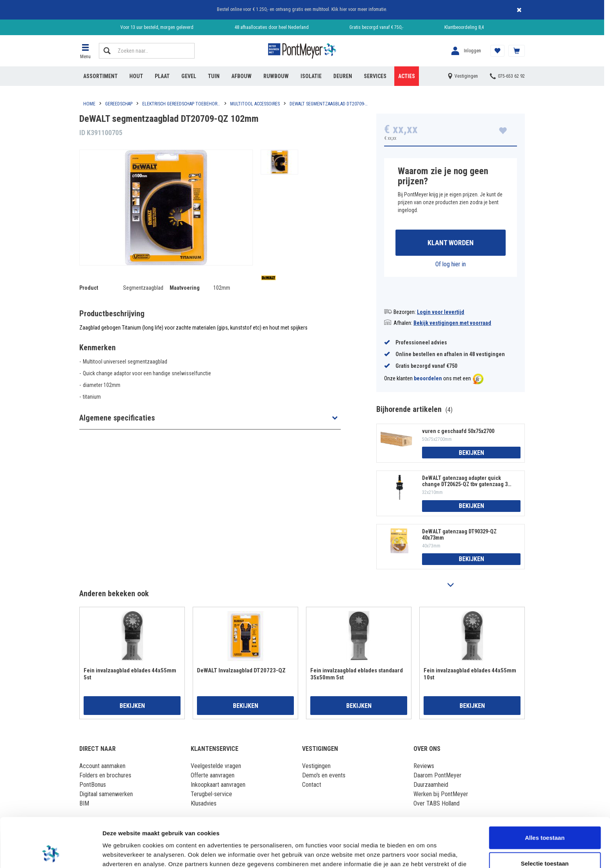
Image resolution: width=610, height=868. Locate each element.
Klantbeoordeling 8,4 (464, 27)
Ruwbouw (276, 76)
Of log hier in (451, 264)
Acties (407, 76)
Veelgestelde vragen (216, 766)
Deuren (343, 76)
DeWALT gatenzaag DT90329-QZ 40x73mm (459, 535)
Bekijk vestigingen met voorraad (452, 323)
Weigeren (545, 842)
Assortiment (100, 76)
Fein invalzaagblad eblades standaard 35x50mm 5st (357, 674)
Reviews (424, 766)
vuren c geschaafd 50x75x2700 (458, 431)
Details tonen (422, 853)
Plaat (162, 76)
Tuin (214, 76)
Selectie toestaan (545, 817)
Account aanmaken (102, 766)
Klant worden (451, 243)
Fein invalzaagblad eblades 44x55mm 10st (470, 674)
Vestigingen (316, 766)
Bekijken (471, 453)
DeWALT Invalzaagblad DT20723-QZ (241, 670)
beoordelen (428, 379)
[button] (85, 51)
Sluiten (519, 10)
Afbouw (241, 76)
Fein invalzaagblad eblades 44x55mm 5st (130, 674)
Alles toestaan (545, 791)
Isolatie (311, 76)
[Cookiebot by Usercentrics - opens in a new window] (51, 853)
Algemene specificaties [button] (117, 418)
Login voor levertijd (441, 312)
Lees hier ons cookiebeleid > (324, 827)
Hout (136, 76)
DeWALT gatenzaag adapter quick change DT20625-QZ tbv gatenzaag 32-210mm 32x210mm (467, 481)
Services (375, 76)
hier (343, 9)
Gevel (189, 76)
